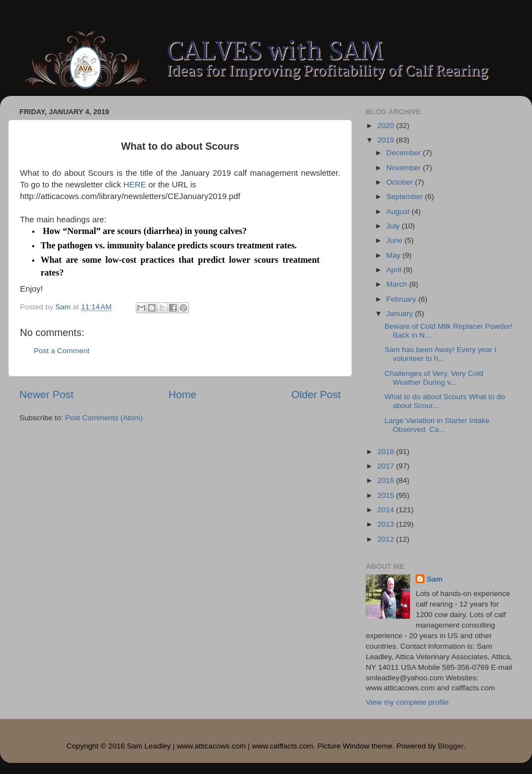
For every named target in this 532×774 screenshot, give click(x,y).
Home (182, 394)
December (405, 153)
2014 (387, 510)
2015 (387, 495)
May (394, 255)
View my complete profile (407, 702)
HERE (134, 185)
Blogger (451, 746)
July (394, 226)
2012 (387, 539)
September (406, 197)
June (395, 240)
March (398, 284)
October (401, 182)
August (399, 212)
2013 (387, 524)
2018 (387, 452)
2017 (387, 466)
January (401, 314)
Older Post (316, 394)
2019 (387, 140)
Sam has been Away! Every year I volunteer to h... (441, 354)
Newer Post (47, 394)
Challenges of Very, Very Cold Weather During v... (434, 378)
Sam (435, 579)
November (405, 168)
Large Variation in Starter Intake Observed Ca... (437, 425)
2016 (387, 480)
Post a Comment (62, 351)
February (402, 299)
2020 (387, 126)
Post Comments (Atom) (104, 418)
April (395, 270)
